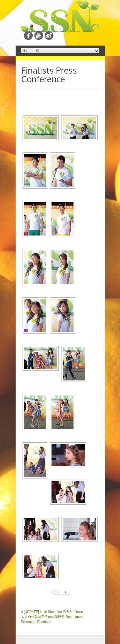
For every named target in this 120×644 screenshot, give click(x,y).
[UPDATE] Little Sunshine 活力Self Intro (53, 612)
